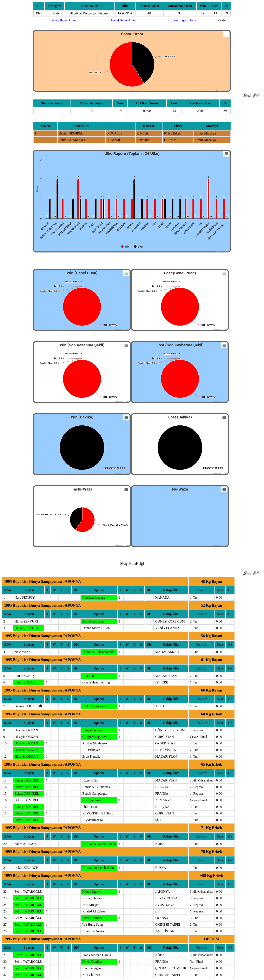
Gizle (222, 20)
